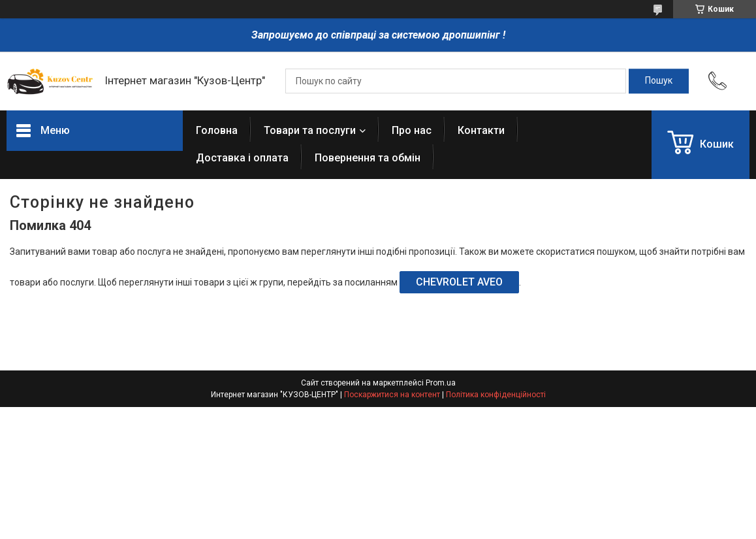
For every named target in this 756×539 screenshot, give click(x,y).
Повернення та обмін (368, 158)
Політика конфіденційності (496, 395)
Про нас (412, 130)
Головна (217, 130)
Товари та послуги (310, 130)
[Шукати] (659, 81)
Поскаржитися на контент (392, 395)
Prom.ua (441, 383)
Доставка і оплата (242, 158)
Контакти (481, 130)
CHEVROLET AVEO (459, 282)
